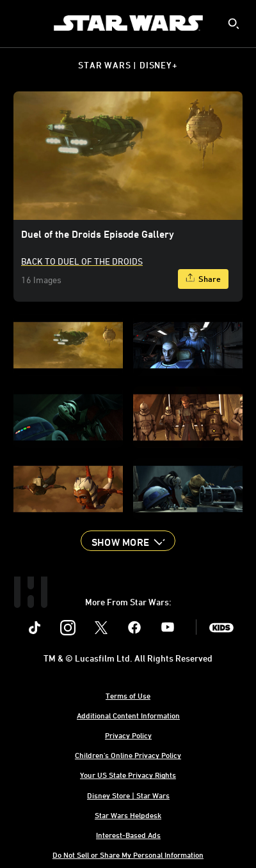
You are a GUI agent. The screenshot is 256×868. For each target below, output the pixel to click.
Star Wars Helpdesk (128, 815)
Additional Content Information (128, 715)
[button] (128, 541)
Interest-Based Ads (128, 835)
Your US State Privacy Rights (128, 775)
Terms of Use (128, 695)
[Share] (203, 279)
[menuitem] (20, 23)
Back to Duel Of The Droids (82, 261)
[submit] (234, 24)
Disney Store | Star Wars (128, 795)
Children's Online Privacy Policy (128, 755)
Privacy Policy (128, 735)
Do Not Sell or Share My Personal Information (128, 855)
